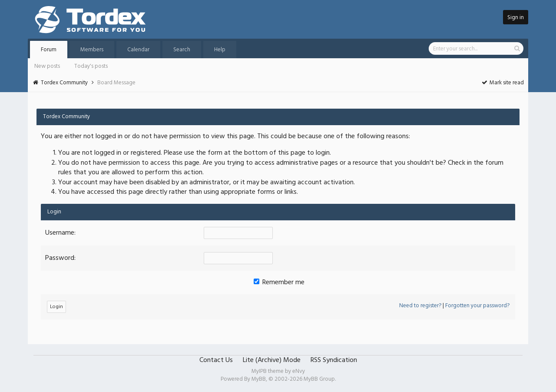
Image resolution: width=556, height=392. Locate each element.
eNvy (299, 371)
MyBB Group (319, 379)
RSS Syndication (334, 360)
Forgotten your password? (477, 306)
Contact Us (216, 360)
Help (220, 50)
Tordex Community (64, 83)
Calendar (138, 50)
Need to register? (420, 306)
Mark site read (502, 83)
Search (182, 50)
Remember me (279, 282)
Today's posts (91, 66)
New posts (47, 66)
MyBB (259, 379)
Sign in (516, 18)
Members (92, 50)
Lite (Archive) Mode (272, 360)
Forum (49, 50)
